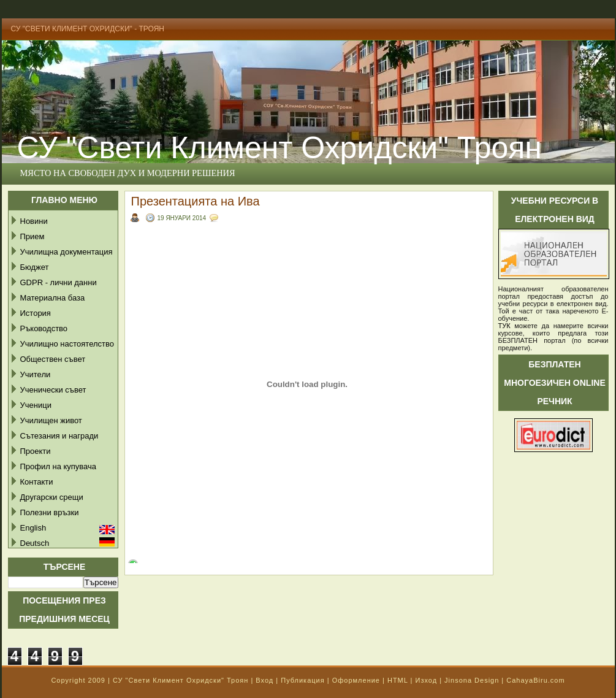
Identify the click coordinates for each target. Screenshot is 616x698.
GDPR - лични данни (59, 282)
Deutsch (35, 543)
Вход (264, 680)
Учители (36, 374)
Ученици (36, 405)
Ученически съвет (53, 390)
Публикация (302, 680)
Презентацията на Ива (196, 201)
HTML (398, 680)
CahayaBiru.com (535, 680)
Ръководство (44, 328)
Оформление (356, 680)
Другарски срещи (52, 497)
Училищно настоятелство (67, 344)
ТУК (504, 326)
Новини (34, 221)
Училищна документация (67, 252)
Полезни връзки (50, 512)
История (36, 313)
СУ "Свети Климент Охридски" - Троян (88, 29)
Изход (426, 680)
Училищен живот (51, 420)
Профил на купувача (59, 466)
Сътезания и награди (59, 436)
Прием (32, 236)
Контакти (37, 482)
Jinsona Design (472, 680)
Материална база (53, 298)
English (33, 528)
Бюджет (35, 267)
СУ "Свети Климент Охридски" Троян (181, 680)
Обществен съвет (53, 359)
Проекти (36, 451)
